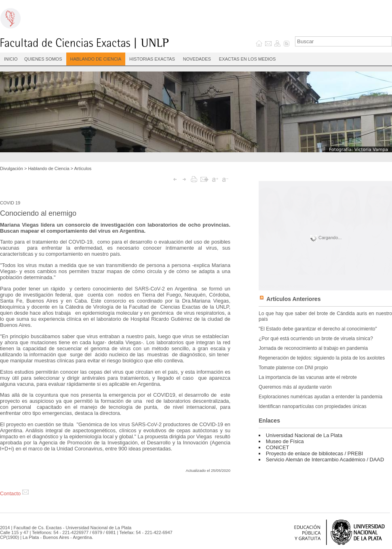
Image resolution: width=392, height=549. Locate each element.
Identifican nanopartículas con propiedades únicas (313, 406)
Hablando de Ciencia (96, 59)
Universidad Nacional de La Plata (304, 435)
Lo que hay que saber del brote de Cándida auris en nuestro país (325, 316)
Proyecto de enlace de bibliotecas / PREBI (314, 453)
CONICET (278, 447)
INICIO (11, 59)
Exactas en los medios (247, 59)
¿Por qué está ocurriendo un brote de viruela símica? (316, 339)
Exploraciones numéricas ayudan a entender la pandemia (320, 397)
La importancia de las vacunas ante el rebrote (308, 377)
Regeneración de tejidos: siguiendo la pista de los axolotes (322, 358)
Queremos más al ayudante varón (295, 387)
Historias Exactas (152, 59)
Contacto (14, 493)
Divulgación (12, 168)
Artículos (83, 168)
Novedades (197, 59)
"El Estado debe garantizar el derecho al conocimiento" (318, 329)
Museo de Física (285, 441)
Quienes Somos (43, 59)
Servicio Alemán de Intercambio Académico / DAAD (325, 460)
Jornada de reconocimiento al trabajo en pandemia (313, 348)
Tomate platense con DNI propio (293, 368)
